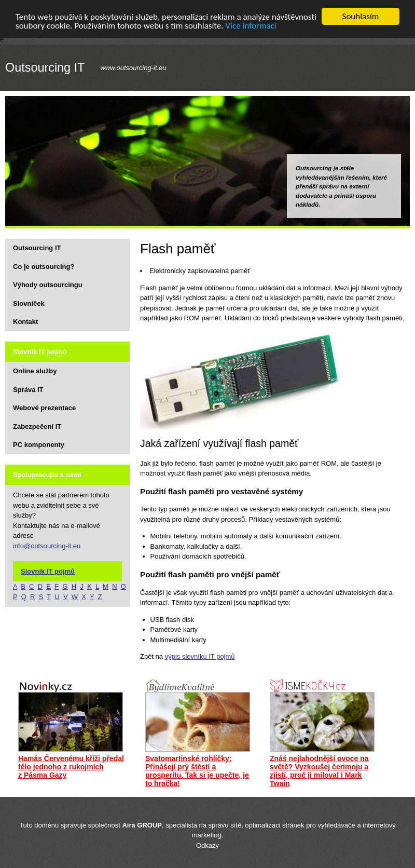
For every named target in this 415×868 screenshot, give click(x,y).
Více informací (251, 25)
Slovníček (29, 303)
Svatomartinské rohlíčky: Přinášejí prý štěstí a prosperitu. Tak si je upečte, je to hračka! (197, 771)
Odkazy (208, 845)
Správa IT (28, 389)
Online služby (35, 371)
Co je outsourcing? (44, 266)
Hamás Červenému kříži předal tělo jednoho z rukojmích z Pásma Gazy (71, 767)
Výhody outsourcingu (48, 285)
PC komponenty (39, 445)
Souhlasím (361, 16)
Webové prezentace (44, 408)
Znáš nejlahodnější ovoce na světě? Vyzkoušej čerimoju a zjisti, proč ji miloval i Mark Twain (319, 771)
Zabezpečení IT (37, 426)
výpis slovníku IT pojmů (200, 656)
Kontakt (25, 322)
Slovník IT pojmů (48, 571)
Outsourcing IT (45, 67)
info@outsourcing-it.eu (47, 545)
